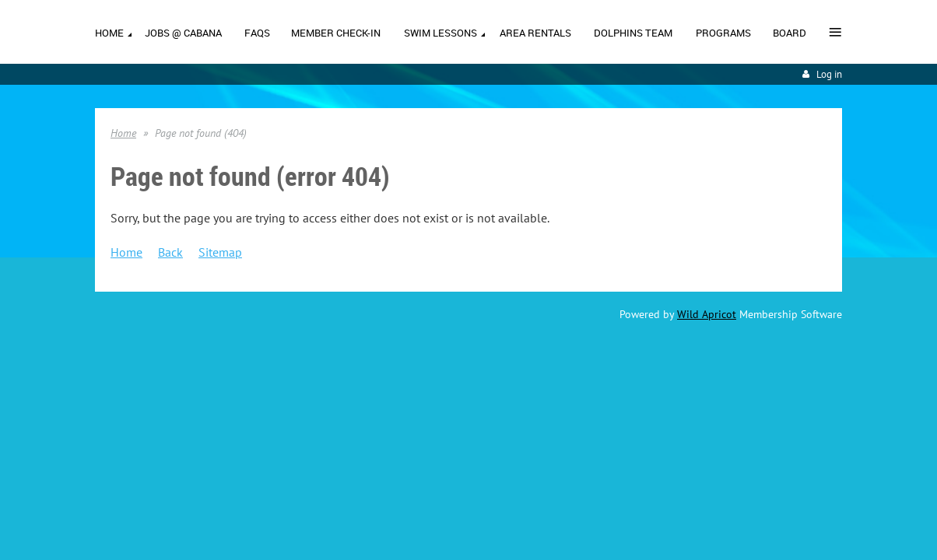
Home (123, 133)
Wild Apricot (707, 314)
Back (170, 252)
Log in (829, 74)
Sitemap (220, 252)
